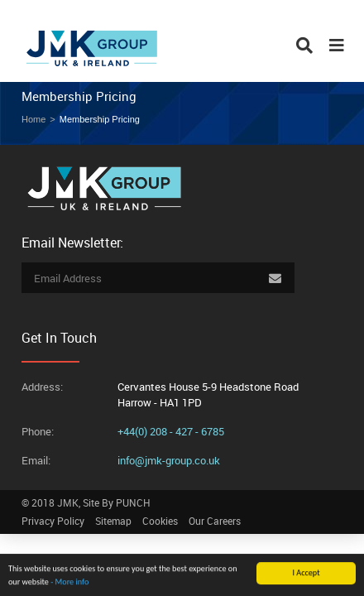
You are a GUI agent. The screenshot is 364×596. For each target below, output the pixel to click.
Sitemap (113, 521)
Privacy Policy (53, 521)
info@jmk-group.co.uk (169, 460)
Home (34, 119)
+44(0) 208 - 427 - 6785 (171, 431)
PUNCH (133, 502)
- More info (69, 582)
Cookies (160, 521)
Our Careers (215, 521)
